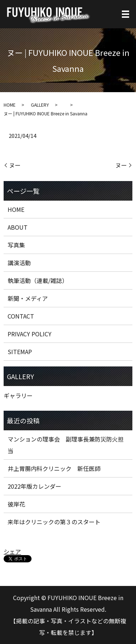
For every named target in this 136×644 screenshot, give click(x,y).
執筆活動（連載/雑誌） (38, 280)
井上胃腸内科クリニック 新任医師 (54, 468)
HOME (10, 105)
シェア (12, 551)
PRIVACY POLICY (30, 334)
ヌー (15, 165)
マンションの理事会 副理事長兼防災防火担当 (66, 445)
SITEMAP (20, 352)
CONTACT (21, 316)
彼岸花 (16, 504)
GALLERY (40, 105)
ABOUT (18, 227)
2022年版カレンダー (34, 486)
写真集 (16, 245)
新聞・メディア (28, 298)
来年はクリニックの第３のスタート (54, 522)
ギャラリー (18, 395)
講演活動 (19, 263)
